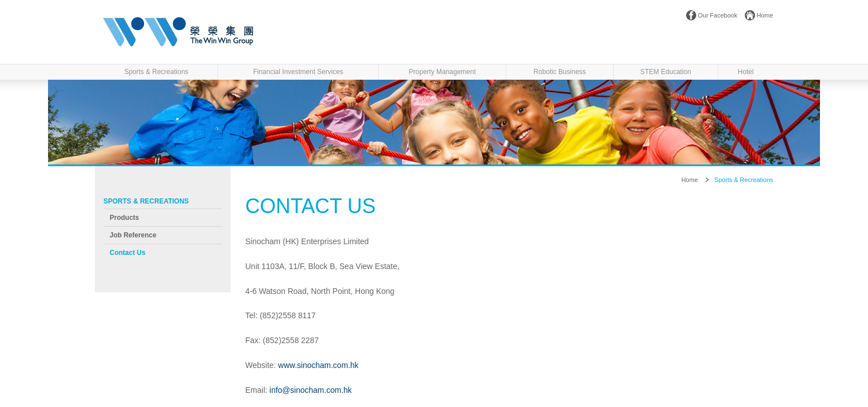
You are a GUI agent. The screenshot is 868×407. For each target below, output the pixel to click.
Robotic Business (560, 72)
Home (765, 15)
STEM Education (666, 72)
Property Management (442, 72)
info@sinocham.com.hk (311, 390)
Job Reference (133, 235)
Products (124, 218)
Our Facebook (718, 15)
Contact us (127, 253)
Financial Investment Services (298, 72)
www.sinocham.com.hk (318, 365)
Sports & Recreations (156, 72)
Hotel (746, 72)
